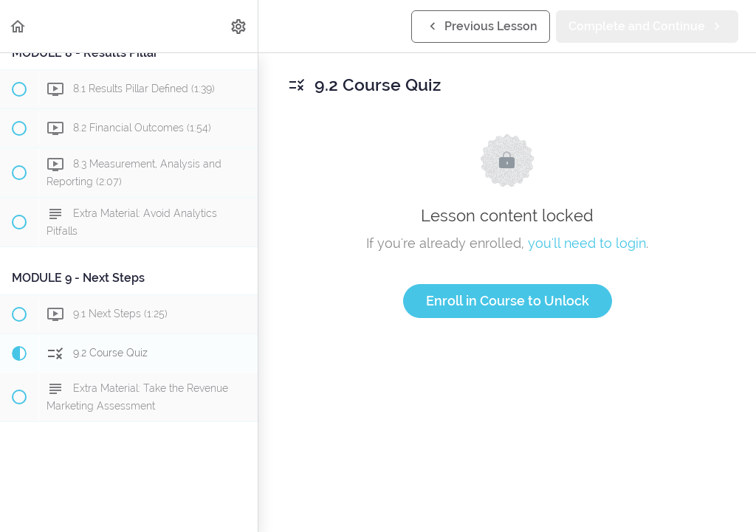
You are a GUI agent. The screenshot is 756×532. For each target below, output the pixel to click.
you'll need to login (587, 243)
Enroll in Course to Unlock (508, 301)
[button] (18, 26)
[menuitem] (239, 26)
